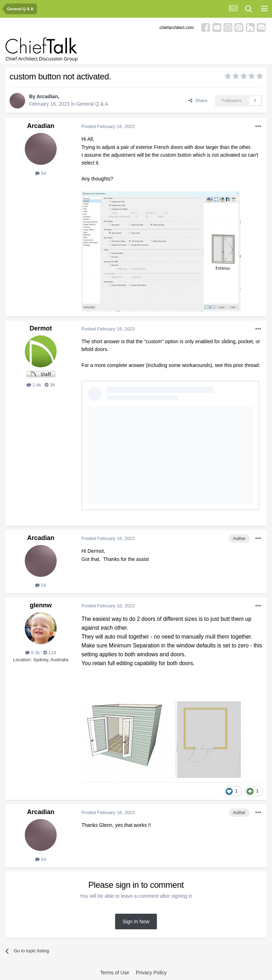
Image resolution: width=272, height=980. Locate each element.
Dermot (41, 328)
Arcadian (47, 96)
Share (198, 101)
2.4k (34, 385)
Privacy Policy (151, 973)
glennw (41, 605)
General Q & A (92, 104)
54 (41, 173)
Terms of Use (114, 973)
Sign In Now (136, 921)
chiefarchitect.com (177, 28)
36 (50, 385)
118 (50, 653)
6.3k (32, 653)
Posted (108, 126)
